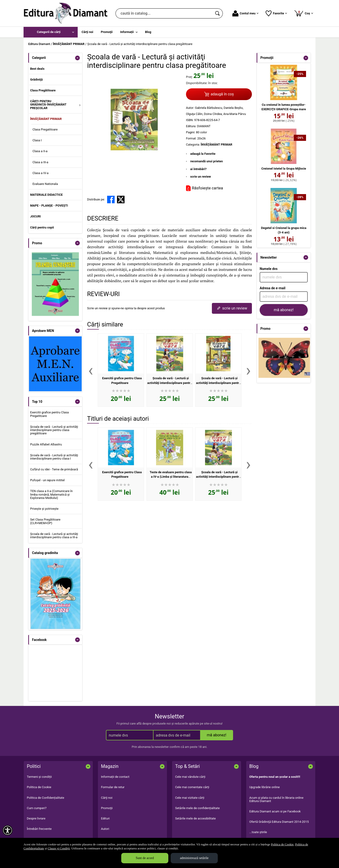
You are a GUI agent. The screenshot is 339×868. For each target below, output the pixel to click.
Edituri (105, 818)
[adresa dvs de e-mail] (284, 297)
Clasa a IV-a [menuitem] (40, 173)
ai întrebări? (198, 169)
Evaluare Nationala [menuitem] (45, 184)
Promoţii (107, 808)
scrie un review (201, 177)
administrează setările (194, 858)
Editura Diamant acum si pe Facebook (275, 811)
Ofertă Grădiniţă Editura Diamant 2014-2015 (279, 822)
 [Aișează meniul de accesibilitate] (8, 830)
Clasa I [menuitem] (37, 140)
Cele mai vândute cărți (190, 777)
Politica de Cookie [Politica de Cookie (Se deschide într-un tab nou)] (282, 844)
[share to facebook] (111, 200)
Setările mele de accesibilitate (196, 818)
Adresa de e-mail (272, 288)
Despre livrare (36, 818)
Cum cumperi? (37, 808)
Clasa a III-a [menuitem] (40, 162)
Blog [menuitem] (148, 32)
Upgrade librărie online (264, 787)
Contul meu (245, 13)
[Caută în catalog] (218, 13)
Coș (304, 13)
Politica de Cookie (39, 787)
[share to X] (121, 200)
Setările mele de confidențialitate (197, 808)
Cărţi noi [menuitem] (87, 32)
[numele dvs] (284, 277)
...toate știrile (258, 832)
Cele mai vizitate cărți (190, 798)
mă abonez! (284, 310)
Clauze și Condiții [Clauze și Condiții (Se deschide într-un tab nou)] (59, 848)
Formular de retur (113, 787)
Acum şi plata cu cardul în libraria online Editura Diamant (276, 799)
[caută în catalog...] (164, 13)
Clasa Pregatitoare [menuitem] (45, 129)
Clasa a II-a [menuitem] (40, 151)
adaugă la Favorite (203, 154)
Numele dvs (269, 269)
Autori (105, 829)
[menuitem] (51, 32)
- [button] (77, 58)
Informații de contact (115, 777)
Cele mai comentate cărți (192, 787)
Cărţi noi (107, 798)
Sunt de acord (145, 858)
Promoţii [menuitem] (107, 32)
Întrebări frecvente (39, 829)
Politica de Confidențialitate (46, 798)
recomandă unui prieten (207, 161)
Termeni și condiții (39, 777)
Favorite (276, 13)
